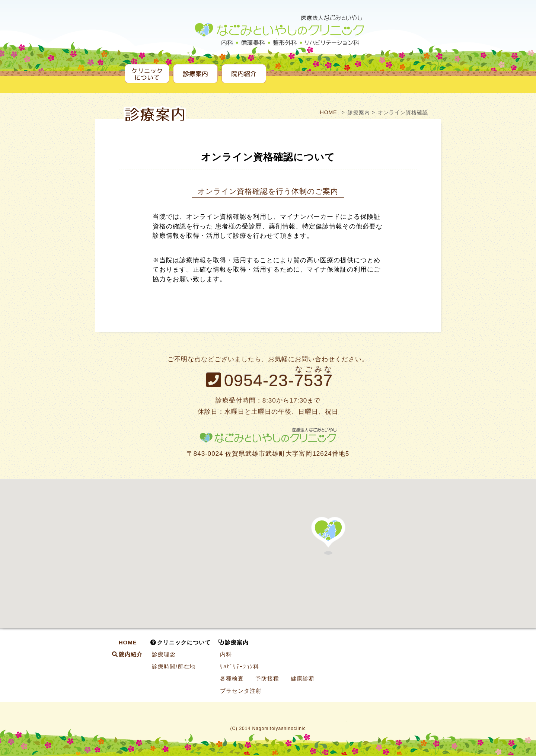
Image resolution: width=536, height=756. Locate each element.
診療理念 (164, 654)
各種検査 (232, 678)
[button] (328, 536)
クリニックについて (147, 73)
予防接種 (267, 678)
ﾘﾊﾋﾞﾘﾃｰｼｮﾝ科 (240, 667)
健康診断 (303, 678)
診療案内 (195, 73)
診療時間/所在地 (174, 667)
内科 (226, 654)
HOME (328, 112)
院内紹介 (244, 73)
